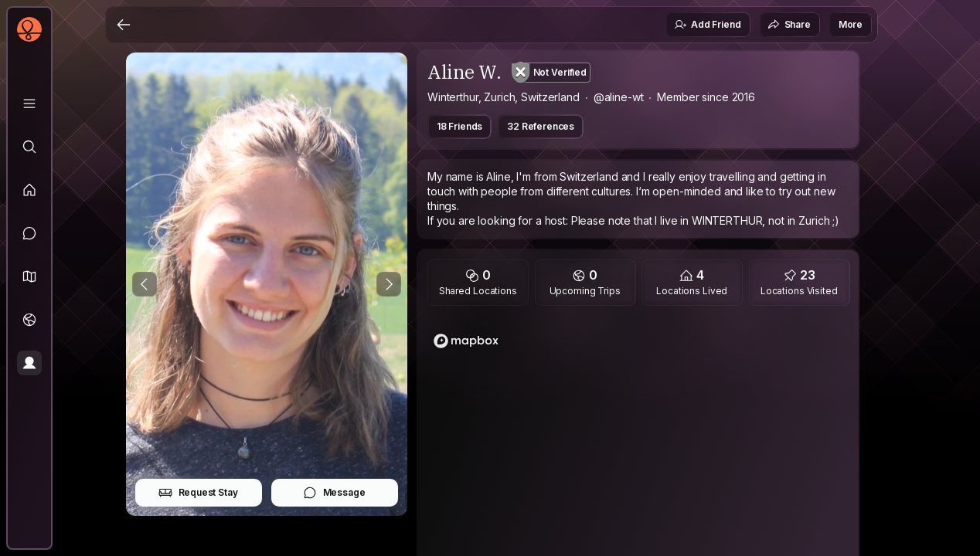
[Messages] (29, 233)
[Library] (29, 103)
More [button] (851, 24)
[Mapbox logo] (466, 341)
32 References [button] (541, 126)
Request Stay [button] (198, 493)
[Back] (124, 25)
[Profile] (29, 363)
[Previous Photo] (145, 284)
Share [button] (789, 25)
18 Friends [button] (459, 126)
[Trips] (29, 320)
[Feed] (29, 190)
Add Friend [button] (707, 25)
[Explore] (29, 147)
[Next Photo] (389, 284)
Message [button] (334, 493)
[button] (29, 276)
